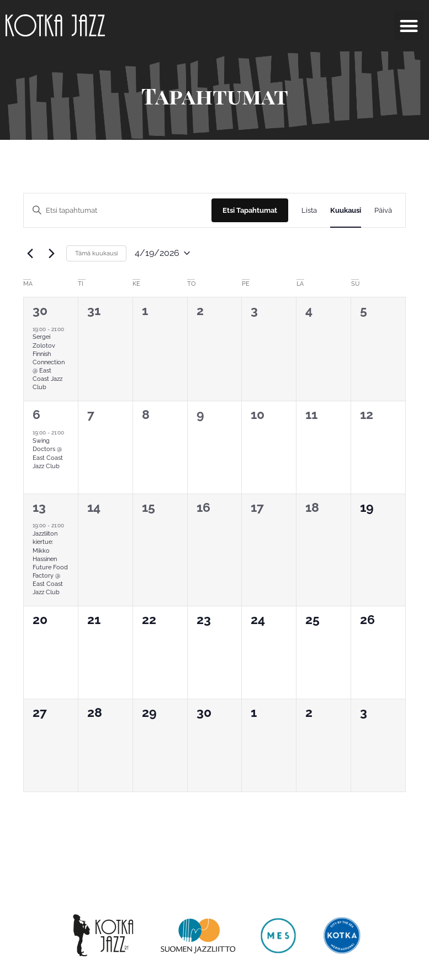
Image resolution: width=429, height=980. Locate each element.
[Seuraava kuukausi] (51, 253)
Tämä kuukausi (96, 253)
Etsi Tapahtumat (250, 210)
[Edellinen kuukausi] (30, 253)
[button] (409, 26)
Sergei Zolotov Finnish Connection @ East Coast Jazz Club (49, 362)
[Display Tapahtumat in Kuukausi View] (346, 210)
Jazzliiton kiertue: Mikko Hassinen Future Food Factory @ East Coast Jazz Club (50, 563)
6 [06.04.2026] (36, 414)
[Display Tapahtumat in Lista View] (309, 210)
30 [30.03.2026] (40, 310)
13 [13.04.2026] (39, 507)
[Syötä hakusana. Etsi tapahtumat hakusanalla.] (118, 210)
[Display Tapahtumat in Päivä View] (383, 210)
